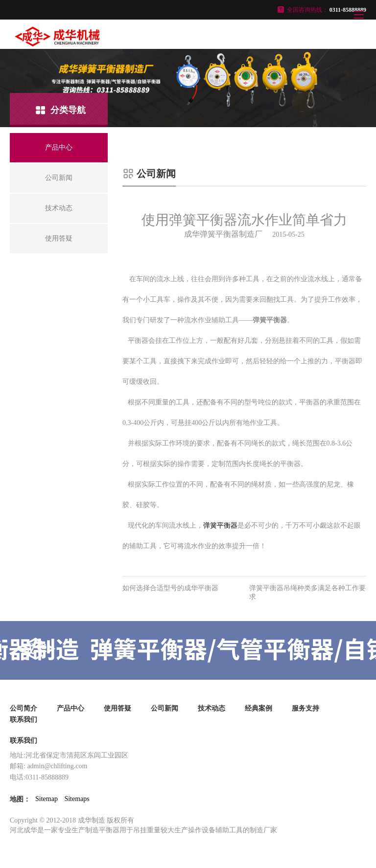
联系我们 (23, 720)
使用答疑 (117, 708)
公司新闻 (164, 708)
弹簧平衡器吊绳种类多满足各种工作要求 (307, 592)
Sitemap (47, 799)
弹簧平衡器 (220, 525)
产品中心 (70, 708)
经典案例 (258, 708)
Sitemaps (77, 799)
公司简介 (23, 708)
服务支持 (305, 708)
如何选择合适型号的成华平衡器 (170, 588)
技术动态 (211, 708)
